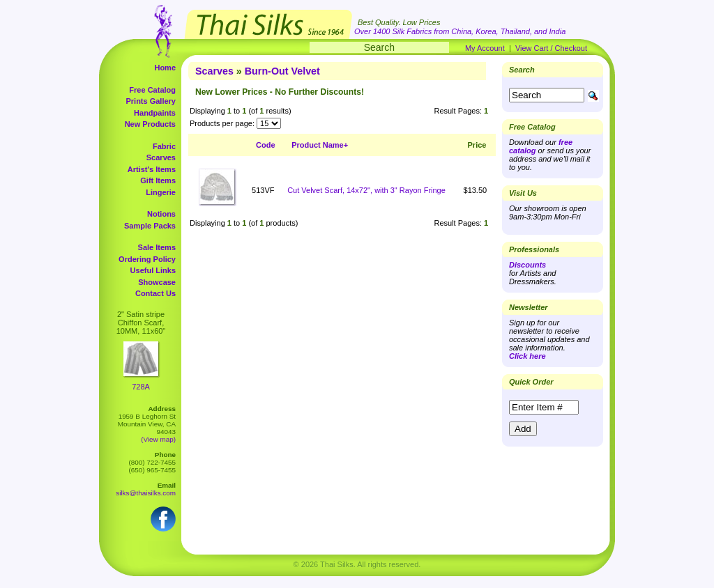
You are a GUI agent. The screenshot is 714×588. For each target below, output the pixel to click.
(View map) (158, 439)
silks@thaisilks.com (146, 493)
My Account (485, 48)
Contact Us (155, 293)
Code (266, 145)
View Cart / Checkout (551, 48)
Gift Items (158, 180)
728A (141, 387)
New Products (150, 124)
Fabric (164, 146)
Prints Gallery (151, 101)
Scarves (161, 157)
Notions (161, 214)
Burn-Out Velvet (282, 71)
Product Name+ (320, 145)
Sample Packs (150, 226)
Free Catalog (152, 90)
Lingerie (161, 192)
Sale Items (157, 247)
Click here (527, 356)
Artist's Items (152, 169)
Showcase (157, 282)
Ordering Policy (147, 259)
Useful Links (153, 270)
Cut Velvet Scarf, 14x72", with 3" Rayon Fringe (366, 190)
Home (165, 68)
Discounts (527, 265)
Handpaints (155, 113)
